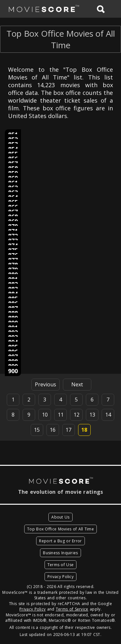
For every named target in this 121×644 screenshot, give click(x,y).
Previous (45, 384)
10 (45, 415)
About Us (60, 517)
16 (53, 430)
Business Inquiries (60, 553)
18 (84, 430)
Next (77, 384)
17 (68, 430)
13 (92, 415)
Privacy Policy (60, 577)
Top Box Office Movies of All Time (60, 529)
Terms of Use (61, 565)
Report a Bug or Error (60, 541)
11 (61, 415)
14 (108, 415)
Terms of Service (72, 609)
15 (37, 430)
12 (76, 415)
